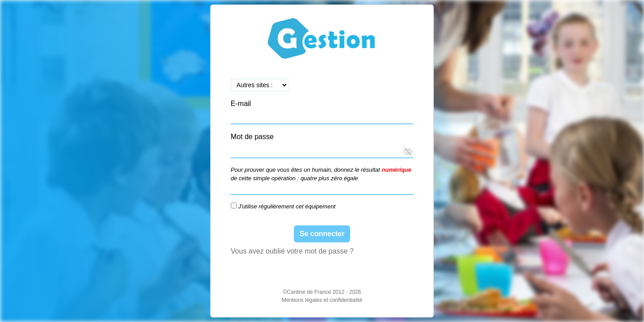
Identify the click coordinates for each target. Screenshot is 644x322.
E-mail (241, 104)
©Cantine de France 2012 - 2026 (322, 292)
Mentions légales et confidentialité (322, 300)
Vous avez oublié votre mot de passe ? (292, 251)
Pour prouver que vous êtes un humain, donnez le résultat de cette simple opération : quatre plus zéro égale (321, 174)
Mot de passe (252, 137)
